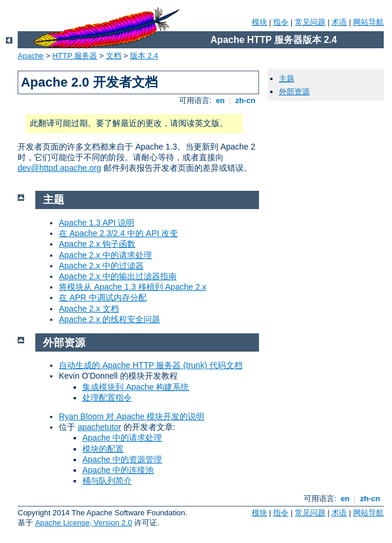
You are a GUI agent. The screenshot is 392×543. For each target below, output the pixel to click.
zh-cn (245, 100)
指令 (281, 22)
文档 (114, 56)
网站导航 (368, 22)
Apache (31, 56)
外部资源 (294, 92)
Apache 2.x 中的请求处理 (105, 255)
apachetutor (99, 427)
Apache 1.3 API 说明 (97, 223)
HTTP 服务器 (75, 56)
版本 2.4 (144, 56)
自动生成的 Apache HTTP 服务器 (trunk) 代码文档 (151, 365)
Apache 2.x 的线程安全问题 (109, 319)
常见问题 (310, 22)
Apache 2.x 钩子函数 (97, 244)
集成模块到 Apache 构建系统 (136, 387)
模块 (260, 22)
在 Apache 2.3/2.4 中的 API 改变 (118, 233)
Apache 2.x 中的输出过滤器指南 (118, 276)
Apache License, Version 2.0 (84, 523)
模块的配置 (103, 449)
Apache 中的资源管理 (122, 459)
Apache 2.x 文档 (89, 309)
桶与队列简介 (107, 481)
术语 (339, 22)
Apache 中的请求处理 (122, 438)
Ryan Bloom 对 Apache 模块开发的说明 (132, 416)
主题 (287, 79)
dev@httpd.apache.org (59, 168)
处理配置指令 (107, 398)
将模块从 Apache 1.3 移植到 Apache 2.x (133, 287)
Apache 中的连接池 (118, 470)
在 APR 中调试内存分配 (103, 297)
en (220, 100)
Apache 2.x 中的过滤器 (101, 266)
